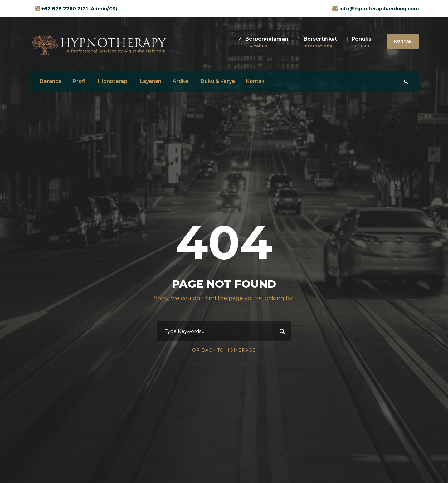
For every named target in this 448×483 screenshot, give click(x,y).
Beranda (51, 81)
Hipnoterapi (113, 81)
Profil (80, 81)
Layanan (151, 81)
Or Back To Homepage (224, 350)
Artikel (181, 81)
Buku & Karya (218, 81)
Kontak (403, 41)
